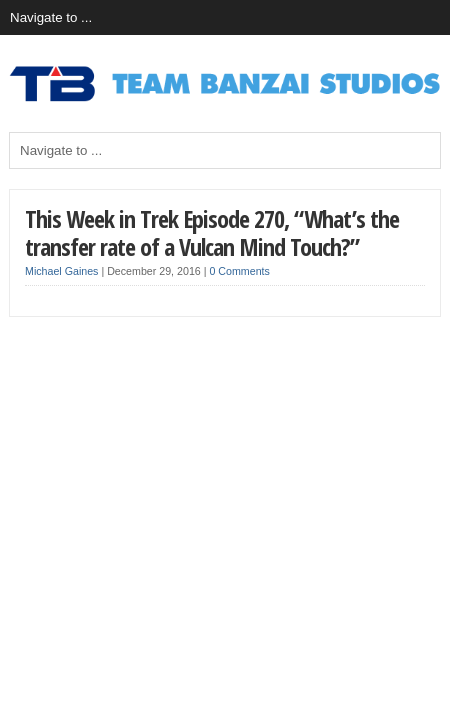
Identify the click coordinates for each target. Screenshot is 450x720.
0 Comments (239, 271)
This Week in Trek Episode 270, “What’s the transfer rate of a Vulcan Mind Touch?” (212, 233)
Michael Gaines (61, 271)
